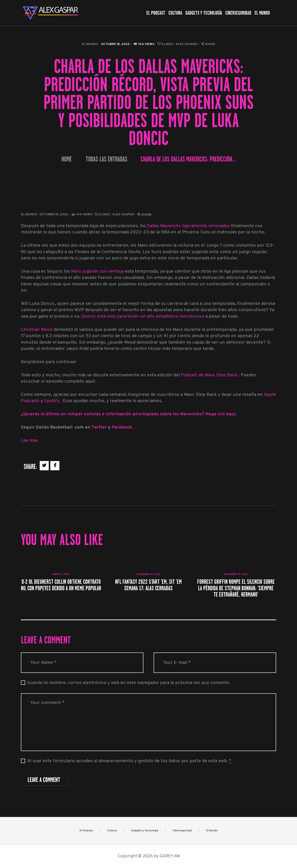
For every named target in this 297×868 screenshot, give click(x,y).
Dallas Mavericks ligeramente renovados (189, 226)
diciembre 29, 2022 (236, 574)
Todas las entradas (107, 159)
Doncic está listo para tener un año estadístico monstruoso (144, 317)
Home (67, 159)
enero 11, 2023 (61, 574)
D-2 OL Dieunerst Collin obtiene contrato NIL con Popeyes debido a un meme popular (61, 585)
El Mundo (90, 44)
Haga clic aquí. (221, 414)
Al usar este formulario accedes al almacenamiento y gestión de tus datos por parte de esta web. (129, 761)
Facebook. (122, 428)
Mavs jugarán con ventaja (98, 272)
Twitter (100, 428)
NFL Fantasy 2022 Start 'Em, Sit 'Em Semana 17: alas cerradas (148, 585)
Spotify (52, 401)
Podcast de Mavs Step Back (210, 375)
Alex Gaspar (187, 44)
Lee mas (29, 441)
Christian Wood (37, 330)
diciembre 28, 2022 (148, 574)
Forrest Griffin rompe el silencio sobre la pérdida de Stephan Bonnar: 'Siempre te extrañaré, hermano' (236, 588)
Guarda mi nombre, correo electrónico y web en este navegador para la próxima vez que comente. (129, 683)
